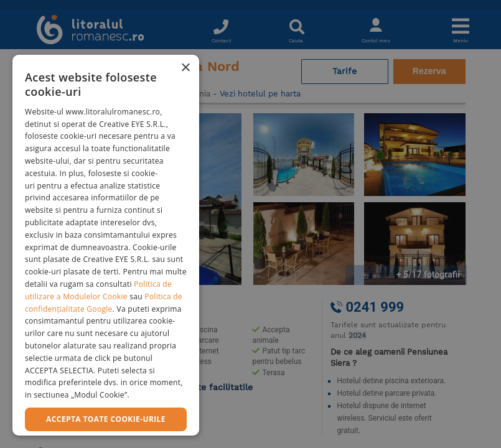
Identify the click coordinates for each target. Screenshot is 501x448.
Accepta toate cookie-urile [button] (106, 419)
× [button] (185, 68)
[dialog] (106, 245)
